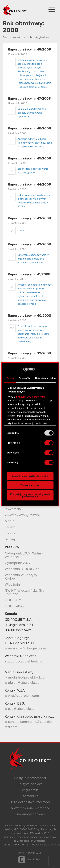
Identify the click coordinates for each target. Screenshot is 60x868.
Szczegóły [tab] (25, 378)
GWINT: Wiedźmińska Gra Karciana (25, 592)
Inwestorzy (13, 509)
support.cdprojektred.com (25, 662)
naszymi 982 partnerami (31, 397)
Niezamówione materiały (30, 808)
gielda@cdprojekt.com (24, 683)
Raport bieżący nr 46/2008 (29, 128)
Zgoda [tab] (10, 378)
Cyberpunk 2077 (18, 563)
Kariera (10, 527)
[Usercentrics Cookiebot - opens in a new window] (21, 370)
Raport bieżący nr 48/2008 (29, 50)
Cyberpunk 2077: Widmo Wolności (24, 555)
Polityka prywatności (30, 778)
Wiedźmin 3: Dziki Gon (22, 569)
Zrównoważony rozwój (22, 515)
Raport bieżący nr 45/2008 (29, 159)
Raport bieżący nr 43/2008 (29, 218)
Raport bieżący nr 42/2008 (29, 244)
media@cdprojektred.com (26, 678)
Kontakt (11, 533)
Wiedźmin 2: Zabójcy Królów (21, 577)
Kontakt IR (30, 796)
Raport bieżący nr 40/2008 (29, 316)
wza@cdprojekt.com (22, 696)
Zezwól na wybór (30, 485)
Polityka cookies (30, 784)
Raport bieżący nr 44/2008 (29, 185)
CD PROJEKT (15, 10)
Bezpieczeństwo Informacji (30, 802)
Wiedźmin (12, 585)
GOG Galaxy (15, 606)
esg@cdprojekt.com (22, 709)
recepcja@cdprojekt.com (25, 648)
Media (10, 521)
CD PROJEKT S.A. (18, 620)
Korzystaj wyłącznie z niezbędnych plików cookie (30, 495)
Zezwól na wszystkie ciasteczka (30, 476)
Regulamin (30, 790)
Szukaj (10, 539)
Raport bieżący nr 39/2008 (29, 353)
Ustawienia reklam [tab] (46, 378)
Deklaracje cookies (30, 814)
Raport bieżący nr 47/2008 (29, 99)
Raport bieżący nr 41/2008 (29, 274)
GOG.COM (13, 600)
